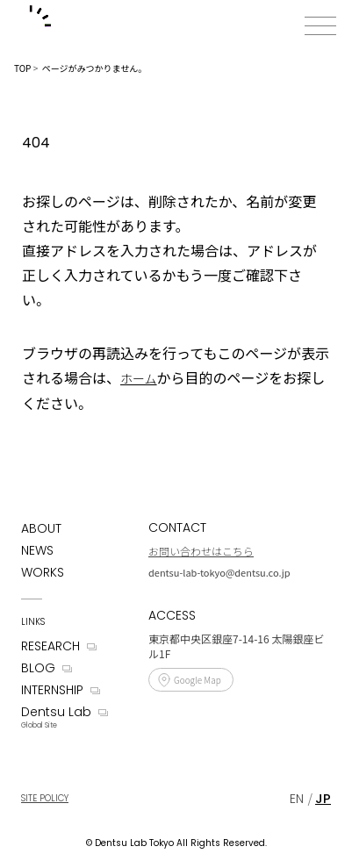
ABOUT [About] (41, 528)
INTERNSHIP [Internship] (52, 690)
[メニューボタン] (320, 25)
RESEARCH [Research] (50, 646)
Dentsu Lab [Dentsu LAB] (56, 712)
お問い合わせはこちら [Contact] (201, 551)
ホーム (139, 378)
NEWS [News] (37, 550)
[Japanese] (323, 799)
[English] (297, 799)
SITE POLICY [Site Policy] (45, 798)
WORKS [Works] (43, 572)
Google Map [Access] (198, 680)
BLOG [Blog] (38, 668)
